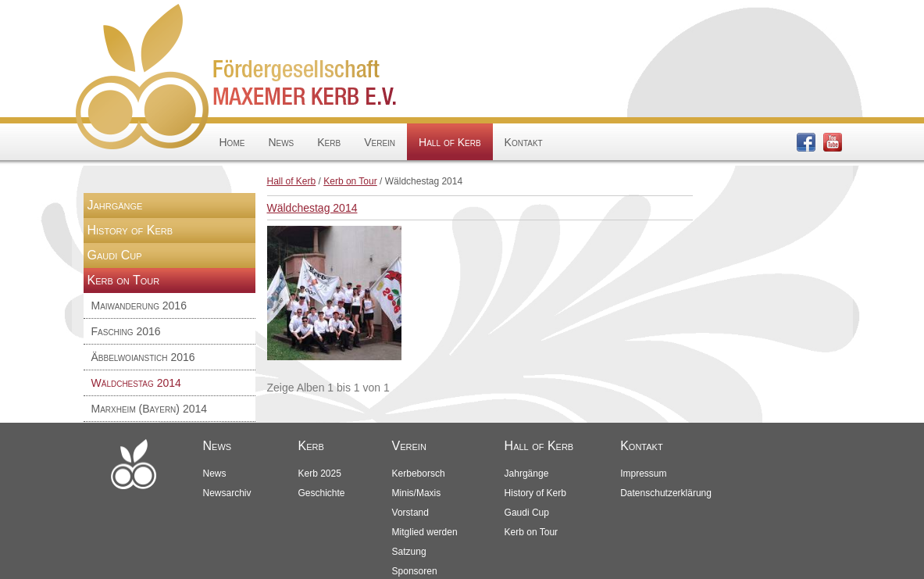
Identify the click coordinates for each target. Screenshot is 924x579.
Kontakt (524, 142)
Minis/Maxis (417, 493)
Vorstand (410, 513)
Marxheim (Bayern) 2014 (150, 409)
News (281, 142)
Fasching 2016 (126, 331)
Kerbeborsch (419, 474)
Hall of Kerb (450, 142)
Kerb (329, 142)
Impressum (643, 474)
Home (232, 142)
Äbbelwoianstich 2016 (143, 357)
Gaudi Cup (115, 255)
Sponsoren (415, 571)
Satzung (409, 552)
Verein (380, 142)
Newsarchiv (227, 493)
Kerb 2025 (320, 474)
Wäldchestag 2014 (136, 383)
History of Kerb (130, 230)
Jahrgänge (115, 205)
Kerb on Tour (350, 181)
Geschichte (322, 493)
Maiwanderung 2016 (139, 306)
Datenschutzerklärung (666, 493)
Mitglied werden (425, 532)
